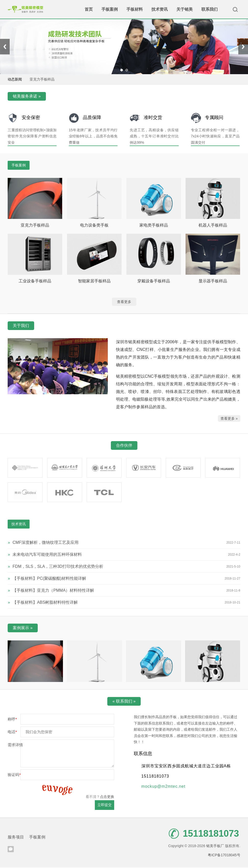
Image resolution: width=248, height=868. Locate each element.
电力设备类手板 (94, 226)
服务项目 (16, 838)
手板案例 (110, 10)
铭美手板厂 (25, 10)
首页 (89, 10)
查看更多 (124, 303)
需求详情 (15, 745)
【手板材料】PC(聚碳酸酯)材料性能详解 (47, 579)
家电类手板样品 (154, 226)
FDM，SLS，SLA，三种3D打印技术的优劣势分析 (55, 567)
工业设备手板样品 (35, 281)
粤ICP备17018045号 (224, 856)
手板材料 (135, 10)
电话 (12, 733)
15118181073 (204, 834)
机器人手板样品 (213, 226)
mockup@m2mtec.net (164, 787)
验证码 (14, 775)
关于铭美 (185, 10)
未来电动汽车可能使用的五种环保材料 (45, 555)
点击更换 (107, 797)
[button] (122, 71)
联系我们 (210, 10)
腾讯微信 (11, 850)
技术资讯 (160, 10)
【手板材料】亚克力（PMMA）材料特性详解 (51, 591)
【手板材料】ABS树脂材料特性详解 (43, 603)
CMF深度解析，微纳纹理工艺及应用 (43, 543)
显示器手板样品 (213, 281)
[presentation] (5, 47)
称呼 (12, 720)
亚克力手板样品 (42, 80)
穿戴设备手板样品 (154, 281)
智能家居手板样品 (94, 281)
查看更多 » (229, 419)
